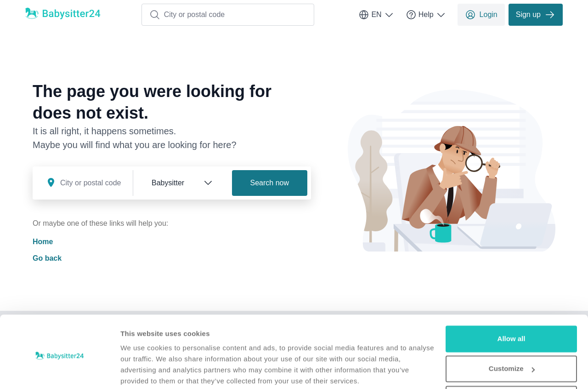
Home (43, 242)
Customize (512, 333)
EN (376, 15)
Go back (47, 258)
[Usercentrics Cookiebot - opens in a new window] (59, 371)
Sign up (536, 15)
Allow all (512, 303)
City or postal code (187, 15)
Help (426, 15)
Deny (512, 363)
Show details (142, 371)
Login (481, 15)
